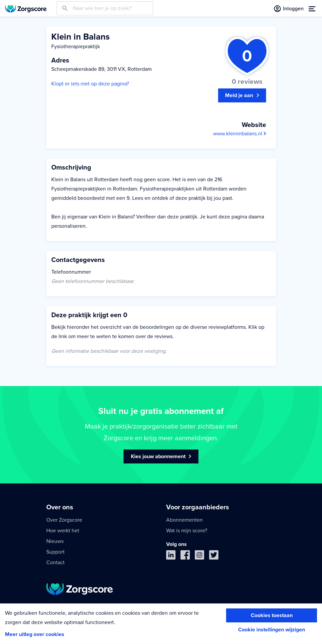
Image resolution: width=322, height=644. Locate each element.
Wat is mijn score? (187, 531)
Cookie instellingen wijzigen (272, 630)
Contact (55, 563)
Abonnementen (184, 520)
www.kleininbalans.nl (240, 134)
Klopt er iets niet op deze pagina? (90, 84)
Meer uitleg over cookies (35, 634)
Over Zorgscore (64, 520)
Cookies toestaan (272, 615)
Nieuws (55, 541)
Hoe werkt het (63, 531)
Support (55, 552)
